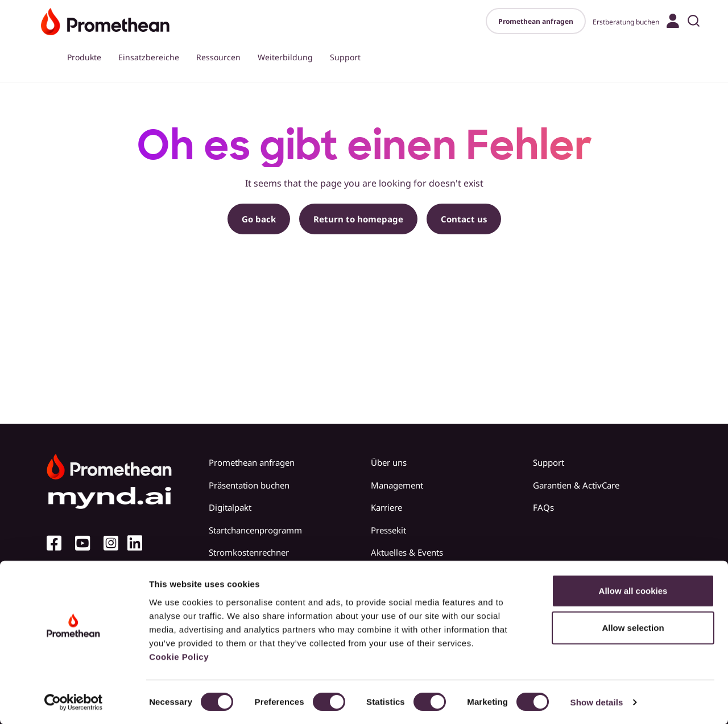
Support (345, 57)
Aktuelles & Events (407, 552)
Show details (597, 702)
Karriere (386, 507)
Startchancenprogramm (255, 530)
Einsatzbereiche (149, 57)
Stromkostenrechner (249, 552)
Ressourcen (218, 57)
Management (397, 485)
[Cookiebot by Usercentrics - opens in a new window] (74, 702)
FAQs (543, 507)
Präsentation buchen (249, 485)
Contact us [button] (464, 219)
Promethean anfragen (536, 21)
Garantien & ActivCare (576, 485)
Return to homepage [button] (358, 219)
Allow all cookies (633, 589)
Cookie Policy (179, 655)
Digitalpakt (230, 507)
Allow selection (633, 627)
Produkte (84, 57)
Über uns (389, 462)
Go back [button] (259, 219)
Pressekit (388, 530)
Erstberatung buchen (626, 22)
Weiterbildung (285, 57)
